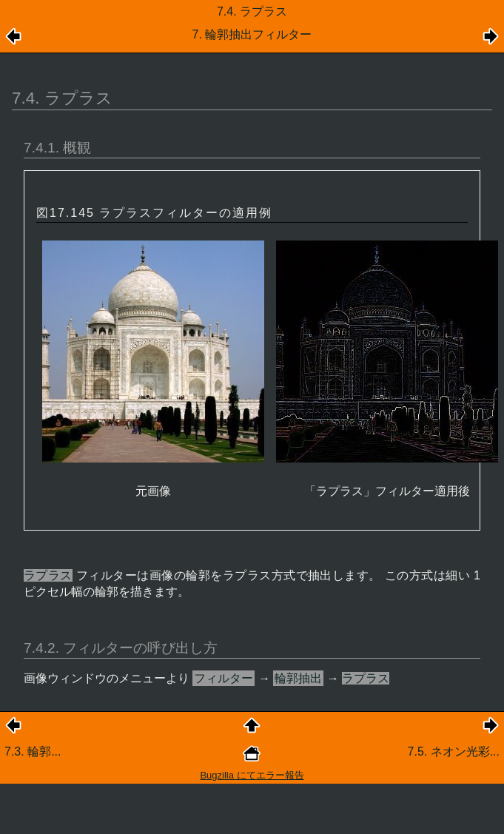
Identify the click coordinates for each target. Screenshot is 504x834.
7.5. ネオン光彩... (454, 751)
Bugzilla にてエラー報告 (252, 775)
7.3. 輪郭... (33, 751)
